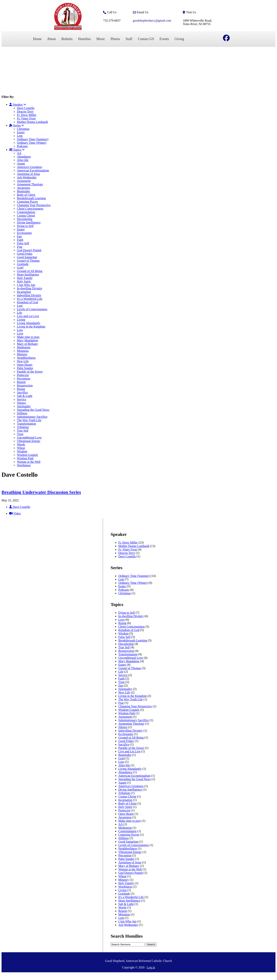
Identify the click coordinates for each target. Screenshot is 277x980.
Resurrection (25, 385)
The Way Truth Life (29, 420)
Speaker (18, 105)
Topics (17, 150)
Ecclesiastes (24, 233)
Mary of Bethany (27, 344)
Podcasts (22, 146)
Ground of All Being (30, 271)
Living (21, 320)
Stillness (22, 413)
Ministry (22, 354)
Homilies (84, 39)
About (51, 39)
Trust (20, 434)
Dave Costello (26, 108)
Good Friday (25, 254)
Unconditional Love (29, 437)
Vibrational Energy (29, 441)
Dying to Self (25, 226)
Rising (21, 389)
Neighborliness (26, 358)
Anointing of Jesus (28, 174)
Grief (20, 268)
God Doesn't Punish (29, 250)
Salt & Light (25, 396)
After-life (23, 160)
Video (15, 513)
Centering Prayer (27, 202)
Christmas (23, 129)
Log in (151, 967)
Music (101, 39)
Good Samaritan (27, 257)
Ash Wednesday (27, 177)
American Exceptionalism (33, 170)
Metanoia (23, 351)
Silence (21, 403)
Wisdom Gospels (27, 455)
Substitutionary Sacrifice (32, 417)
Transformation (26, 424)
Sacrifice (22, 392)
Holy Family (25, 278)
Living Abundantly (29, 323)
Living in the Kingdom (31, 327)
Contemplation (26, 212)
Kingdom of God (27, 302)
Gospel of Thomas (28, 261)
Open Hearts (25, 365)
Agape (21, 163)
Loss (20, 330)
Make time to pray (28, 337)
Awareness (24, 188)
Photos (115, 39)
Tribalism (23, 427)
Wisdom (22, 451)
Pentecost (23, 375)
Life (20, 313)
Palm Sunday (25, 368)
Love (20, 333)
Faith (20, 240)
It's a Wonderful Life (30, 299)
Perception (23, 379)
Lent (20, 136)
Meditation (24, 347)
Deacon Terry (25, 111)
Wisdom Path (25, 458)
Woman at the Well (29, 462)
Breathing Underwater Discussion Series (41, 492)
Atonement (24, 181)
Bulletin (67, 39)
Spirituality (24, 406)
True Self (23, 431)
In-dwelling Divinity (30, 288)
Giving (179, 39)
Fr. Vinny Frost (26, 118)
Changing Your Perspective (34, 205)
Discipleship (25, 219)
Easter (21, 132)
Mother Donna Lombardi (32, 122)
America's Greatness (30, 167)
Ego (19, 236)
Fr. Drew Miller (27, 115)
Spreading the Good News (33, 410)
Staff (129, 39)
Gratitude (23, 264)
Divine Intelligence (29, 222)
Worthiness (24, 465)
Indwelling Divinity (29, 295)
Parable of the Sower (30, 372)
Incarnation (24, 292)
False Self (23, 243)
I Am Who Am (26, 285)
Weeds (21, 444)
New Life (23, 361)
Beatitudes (23, 191)
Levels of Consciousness (32, 309)
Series (17, 125)
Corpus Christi (26, 216)
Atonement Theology (30, 184)
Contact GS (146, 39)
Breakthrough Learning (31, 198)
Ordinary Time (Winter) (32, 143)
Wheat (21, 448)
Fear (20, 247)
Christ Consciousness (30, 209)
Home (37, 39)
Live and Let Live (28, 316)
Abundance (24, 157)
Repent (21, 382)
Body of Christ (26, 195)
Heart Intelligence (28, 274)
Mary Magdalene (28, 340)
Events (164, 39)
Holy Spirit (24, 281)
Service (22, 399)
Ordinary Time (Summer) (33, 139)
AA (19, 153)
